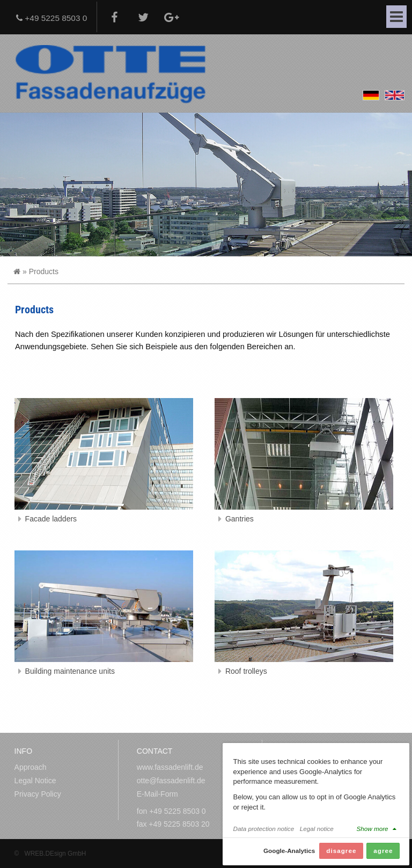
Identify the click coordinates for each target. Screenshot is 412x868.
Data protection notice (264, 829)
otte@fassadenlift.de (171, 781)
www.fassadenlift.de (170, 767)
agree (383, 851)
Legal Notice (35, 781)
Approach (31, 767)
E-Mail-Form (157, 794)
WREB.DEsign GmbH (55, 854)
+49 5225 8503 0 (51, 18)
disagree (341, 851)
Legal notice (317, 829)
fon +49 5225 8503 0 (171, 811)
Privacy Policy (38, 794)
